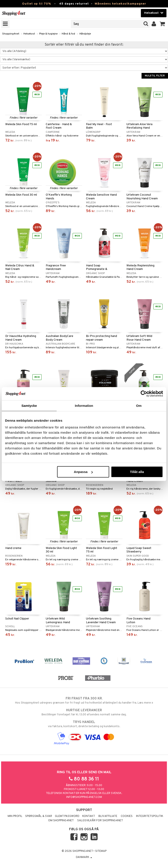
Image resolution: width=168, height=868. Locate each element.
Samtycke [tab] (29, 405)
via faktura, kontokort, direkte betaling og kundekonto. (84, 724)
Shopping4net (11, 34)
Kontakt (89, 816)
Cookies (127, 816)
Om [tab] (139, 405)
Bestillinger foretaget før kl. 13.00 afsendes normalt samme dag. (84, 712)
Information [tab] (84, 405)
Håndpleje (85, 34)
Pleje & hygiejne (48, 34)
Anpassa (83, 472)
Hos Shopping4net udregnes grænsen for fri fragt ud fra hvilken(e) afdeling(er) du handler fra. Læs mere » (84, 701)
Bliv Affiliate (108, 816)
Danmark (84, 857)
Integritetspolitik (150, 816)
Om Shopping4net (61, 821)
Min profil (15, 816)
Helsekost (29, 34)
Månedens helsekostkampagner (120, 4)
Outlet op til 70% (37, 4)
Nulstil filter (155, 76)
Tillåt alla (137, 472)
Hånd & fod (68, 34)
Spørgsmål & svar (39, 816)
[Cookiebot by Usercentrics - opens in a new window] (144, 393)
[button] (162, 24)
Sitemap (101, 851)
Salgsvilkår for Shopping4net (100, 821)
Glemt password (67, 816)
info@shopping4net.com (84, 797)
